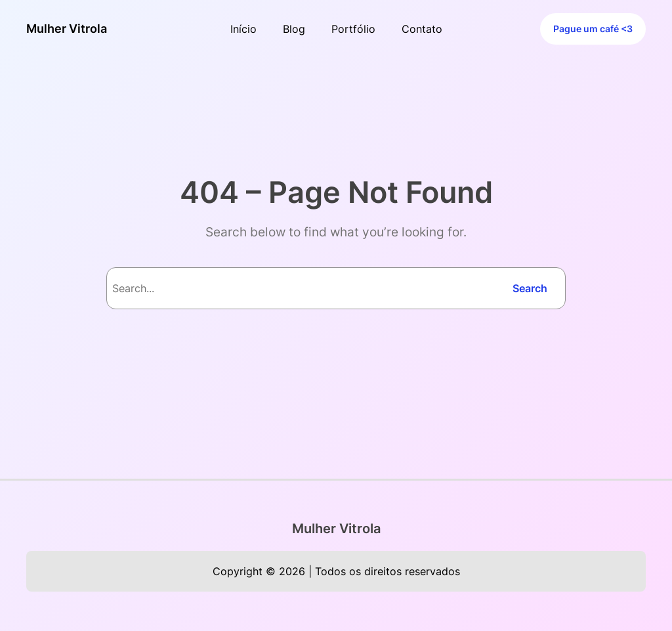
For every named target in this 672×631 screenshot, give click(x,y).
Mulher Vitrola (67, 29)
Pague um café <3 (593, 29)
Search (530, 288)
